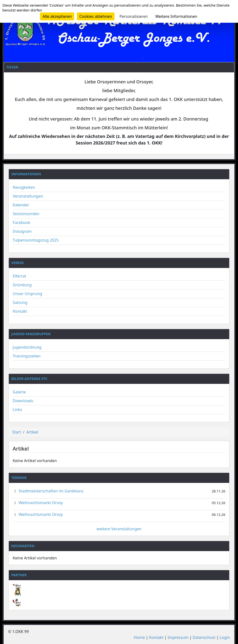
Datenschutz (204, 637)
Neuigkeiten (24, 187)
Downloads (23, 401)
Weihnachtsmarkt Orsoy (41, 503)
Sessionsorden (26, 214)
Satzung (20, 302)
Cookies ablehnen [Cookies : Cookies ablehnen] (96, 16)
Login (225, 637)
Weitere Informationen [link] (176, 16)
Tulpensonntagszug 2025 (36, 240)
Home (139, 637)
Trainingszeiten (27, 356)
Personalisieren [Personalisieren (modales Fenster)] (134, 16)
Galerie (19, 392)
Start (17, 432)
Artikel (32, 432)
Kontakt (20, 311)
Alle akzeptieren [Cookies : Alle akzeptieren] (57, 16)
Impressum (178, 637)
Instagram (22, 231)
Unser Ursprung (27, 294)
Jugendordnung (27, 347)
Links (17, 410)
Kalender (21, 205)
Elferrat (19, 276)
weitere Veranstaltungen (119, 529)
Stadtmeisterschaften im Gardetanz (51, 491)
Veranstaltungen (28, 196)
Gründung (22, 285)
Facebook (21, 222)
